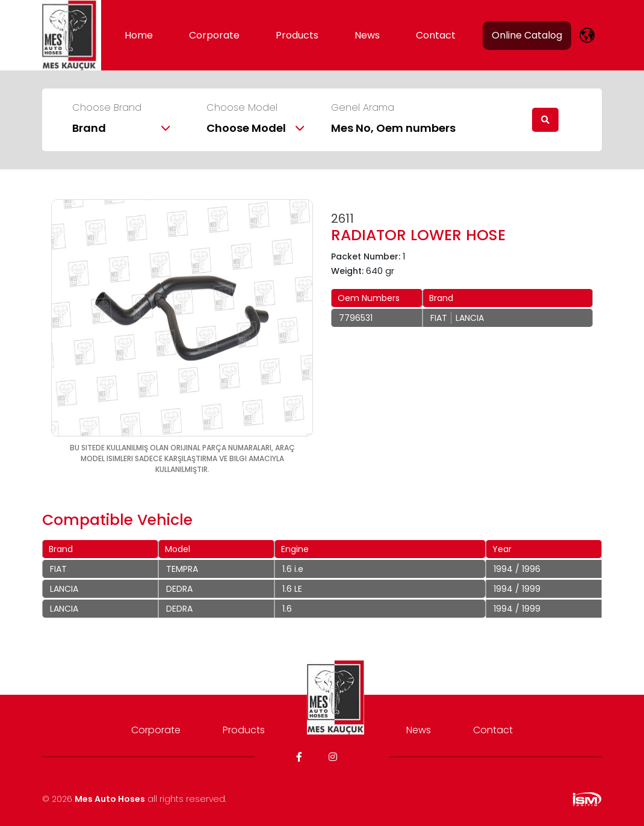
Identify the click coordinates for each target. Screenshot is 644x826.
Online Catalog (527, 35)
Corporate (214, 35)
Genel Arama (363, 108)
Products (297, 35)
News (367, 35)
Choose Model (242, 108)
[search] (545, 120)
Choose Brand (107, 108)
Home (139, 35)
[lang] (587, 35)
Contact (436, 35)
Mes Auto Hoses (110, 799)
